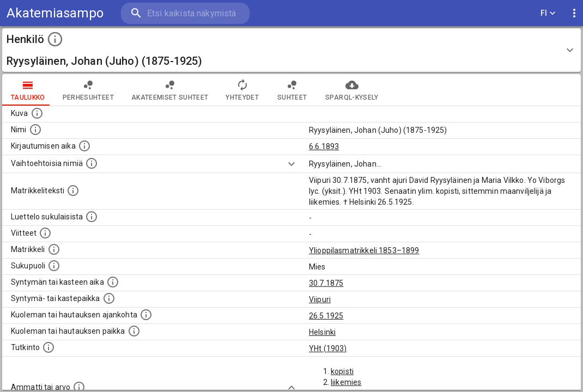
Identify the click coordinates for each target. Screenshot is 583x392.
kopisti (342, 371)
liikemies (346, 382)
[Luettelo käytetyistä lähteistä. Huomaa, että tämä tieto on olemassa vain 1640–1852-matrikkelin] (45, 233)
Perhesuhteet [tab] (88, 90)
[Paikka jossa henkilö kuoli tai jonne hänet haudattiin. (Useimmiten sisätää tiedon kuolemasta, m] (134, 331)
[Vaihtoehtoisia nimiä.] (92, 163)
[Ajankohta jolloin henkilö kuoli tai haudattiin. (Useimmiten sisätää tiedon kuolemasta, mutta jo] (146, 315)
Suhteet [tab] (292, 90)
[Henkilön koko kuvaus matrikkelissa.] (73, 191)
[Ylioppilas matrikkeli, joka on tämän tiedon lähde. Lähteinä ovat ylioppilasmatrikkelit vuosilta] (54, 249)
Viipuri (320, 299)
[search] (185, 13)
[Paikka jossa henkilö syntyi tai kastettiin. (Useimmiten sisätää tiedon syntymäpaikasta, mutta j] (109, 298)
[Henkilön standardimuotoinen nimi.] (35, 130)
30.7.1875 (326, 283)
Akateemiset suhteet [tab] (170, 90)
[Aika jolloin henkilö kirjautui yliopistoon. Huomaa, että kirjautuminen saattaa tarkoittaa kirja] (84, 146)
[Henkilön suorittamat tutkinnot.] (48, 347)
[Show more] (291, 164)
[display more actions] (574, 13)
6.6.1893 (324, 146)
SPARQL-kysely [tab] (352, 90)
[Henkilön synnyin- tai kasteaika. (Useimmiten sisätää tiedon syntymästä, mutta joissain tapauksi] (113, 282)
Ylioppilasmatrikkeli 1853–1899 (364, 250)
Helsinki (322, 332)
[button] (291, 50)
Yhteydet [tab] (242, 90)
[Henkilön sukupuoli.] (54, 266)
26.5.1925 (326, 316)
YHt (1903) (328, 348)
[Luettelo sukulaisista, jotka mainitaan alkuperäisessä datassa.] (92, 217)
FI (548, 13)
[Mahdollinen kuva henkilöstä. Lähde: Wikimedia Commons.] (37, 113)
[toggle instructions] (55, 39)
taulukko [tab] (28, 90)
